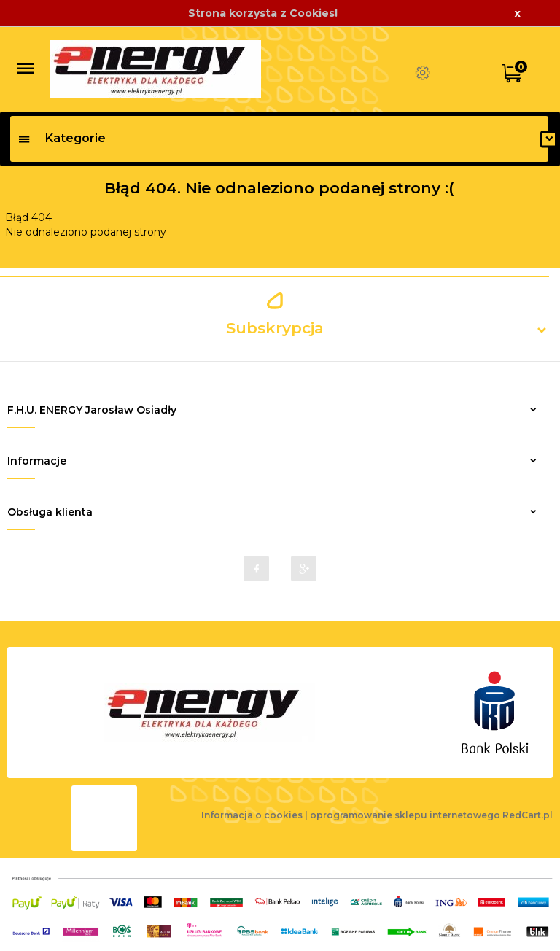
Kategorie (62, 138)
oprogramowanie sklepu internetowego (405, 815)
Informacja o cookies (252, 815)
